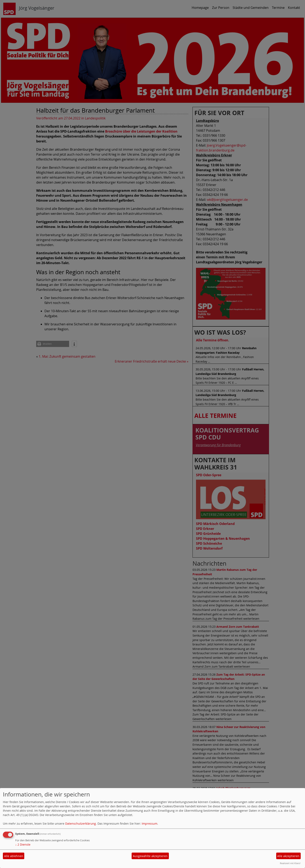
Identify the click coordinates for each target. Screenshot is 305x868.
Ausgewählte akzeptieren (150, 856)
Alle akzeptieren (288, 856)
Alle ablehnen (14, 856)
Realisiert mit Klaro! (290, 863)
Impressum (150, 824)
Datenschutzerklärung (81, 824)
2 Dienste (23, 844)
